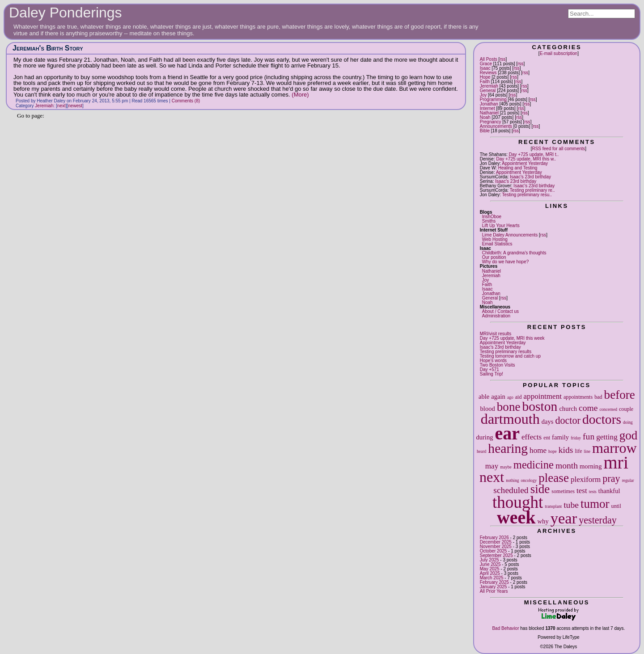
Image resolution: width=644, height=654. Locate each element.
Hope (485, 77)
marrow (614, 448)
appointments (578, 397)
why (543, 521)
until (616, 506)
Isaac (485, 68)
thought (518, 502)
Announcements (496, 126)
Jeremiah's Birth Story (48, 48)
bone (509, 407)
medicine (534, 465)
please (554, 478)
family (560, 437)
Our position (494, 257)
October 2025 (494, 551)
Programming (493, 99)
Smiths (489, 221)
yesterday (598, 520)
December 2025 (496, 542)
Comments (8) (186, 101)
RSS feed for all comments (558, 149)
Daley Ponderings (66, 13)
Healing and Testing (518, 168)
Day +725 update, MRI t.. (534, 154)
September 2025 (496, 555)
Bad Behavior (505, 628)
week (516, 517)
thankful (609, 491)
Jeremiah (489, 86)
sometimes (563, 491)
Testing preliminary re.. (532, 190)
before (620, 395)
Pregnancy (491, 122)
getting (607, 437)
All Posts (489, 59)
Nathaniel (489, 113)
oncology (529, 480)
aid (519, 397)
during (484, 437)
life (578, 451)
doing (628, 422)
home (538, 450)
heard (481, 451)
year (564, 518)
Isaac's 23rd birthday (530, 177)
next (492, 477)
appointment (543, 396)
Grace (486, 64)
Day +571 (489, 369)
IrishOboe (492, 217)
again (498, 397)
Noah (485, 117)
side (540, 489)
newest (75, 106)
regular (628, 480)
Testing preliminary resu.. (527, 195)
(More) (300, 95)
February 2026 (494, 538)
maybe (506, 467)
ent (547, 438)
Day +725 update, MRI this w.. (526, 159)
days (548, 422)
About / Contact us (500, 311)
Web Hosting (495, 239)
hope (553, 451)
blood (488, 409)
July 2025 (489, 560)
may (492, 466)
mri (616, 462)
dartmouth (510, 419)
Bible (485, 131)
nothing (512, 480)
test (582, 491)
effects (532, 437)
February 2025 (494, 582)
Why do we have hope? (506, 262)
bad (598, 397)
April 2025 (490, 573)
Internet (487, 108)
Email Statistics (497, 244)
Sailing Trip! (491, 374)
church (568, 409)
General (488, 91)
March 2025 (492, 578)
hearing (508, 448)
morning (591, 466)
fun (589, 437)
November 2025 (496, 546)
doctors (602, 419)
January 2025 (494, 587)
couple (626, 409)
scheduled (511, 490)
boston (540, 406)
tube (571, 505)
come (588, 408)
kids (566, 450)
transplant (553, 506)
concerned (608, 409)
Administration (496, 316)
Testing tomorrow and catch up (510, 356)
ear (508, 433)
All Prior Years (494, 591)
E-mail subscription (559, 53)
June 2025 (490, 564)
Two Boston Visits (498, 365)
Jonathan (489, 104)
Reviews (488, 73)
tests (593, 492)
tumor (595, 504)
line (587, 451)
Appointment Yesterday (525, 163)
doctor (568, 420)
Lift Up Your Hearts (501, 226)
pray (611, 479)
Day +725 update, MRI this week (512, 338)
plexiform (586, 479)
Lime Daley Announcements (510, 235)
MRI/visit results (496, 334)
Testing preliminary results (506, 352)
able (484, 397)
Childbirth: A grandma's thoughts (514, 253)
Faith (485, 82)
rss (502, 59)
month (567, 466)
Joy (483, 95)
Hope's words (493, 361)
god (629, 435)
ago (510, 397)
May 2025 (490, 569)
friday (576, 438)
